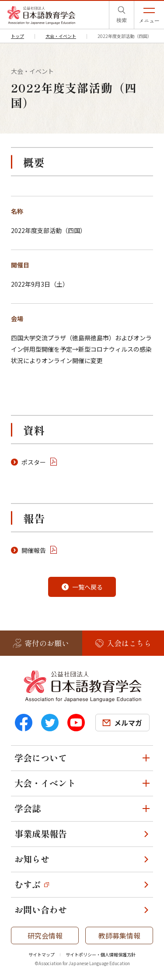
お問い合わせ (41, 910)
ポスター (34, 462)
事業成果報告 (41, 834)
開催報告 (34, 550)
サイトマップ (42, 954)
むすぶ (28, 884)
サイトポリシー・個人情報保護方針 (101, 954)
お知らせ (32, 859)
